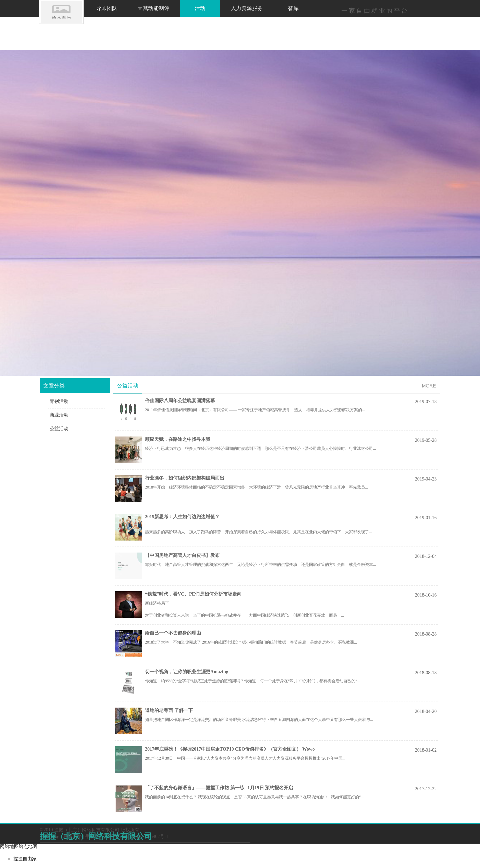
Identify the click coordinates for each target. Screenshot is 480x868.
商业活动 (59, 415)
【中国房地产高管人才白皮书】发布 (182, 555)
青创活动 (59, 401)
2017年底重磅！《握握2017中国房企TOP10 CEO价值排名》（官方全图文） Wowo (230, 749)
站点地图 (28, 846)
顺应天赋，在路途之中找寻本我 (178, 439)
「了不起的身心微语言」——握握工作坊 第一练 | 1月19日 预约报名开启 (219, 788)
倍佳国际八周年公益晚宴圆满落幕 (180, 401)
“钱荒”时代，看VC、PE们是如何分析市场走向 (193, 594)
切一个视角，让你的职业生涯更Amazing (187, 672)
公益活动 (59, 429)
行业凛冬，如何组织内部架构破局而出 (185, 478)
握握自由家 (25, 859)
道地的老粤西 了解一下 (169, 710)
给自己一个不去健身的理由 (173, 633)
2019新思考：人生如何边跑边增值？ (182, 517)
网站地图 (9, 846)
